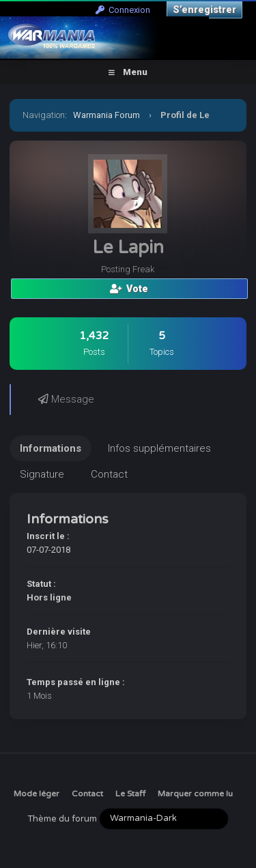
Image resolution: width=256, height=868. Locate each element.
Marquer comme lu (195, 794)
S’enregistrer (204, 10)
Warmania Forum (106, 115)
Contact (87, 794)
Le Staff (130, 794)
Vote (129, 289)
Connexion (123, 10)
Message (66, 399)
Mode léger (37, 794)
